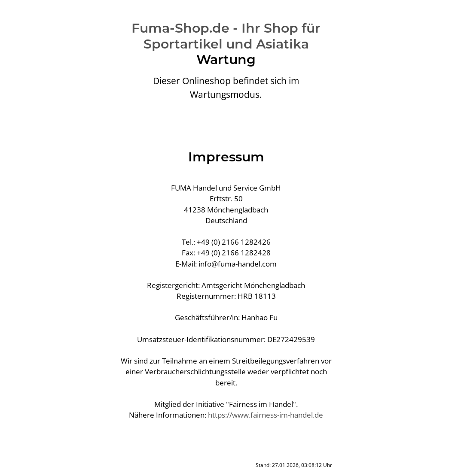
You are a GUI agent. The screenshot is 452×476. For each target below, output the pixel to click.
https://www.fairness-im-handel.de (266, 415)
